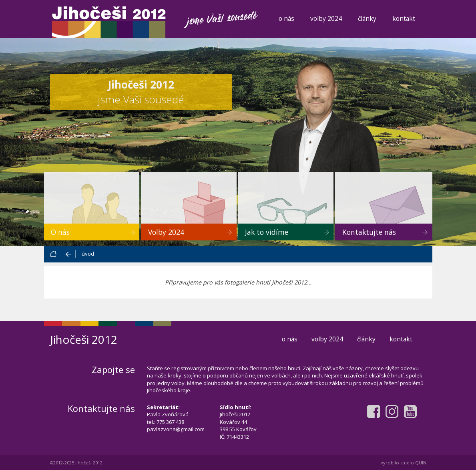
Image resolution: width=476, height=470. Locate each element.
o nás (286, 18)
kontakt (404, 18)
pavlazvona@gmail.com (176, 429)
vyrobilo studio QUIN (404, 463)
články (367, 18)
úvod (88, 254)
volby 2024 (326, 18)
